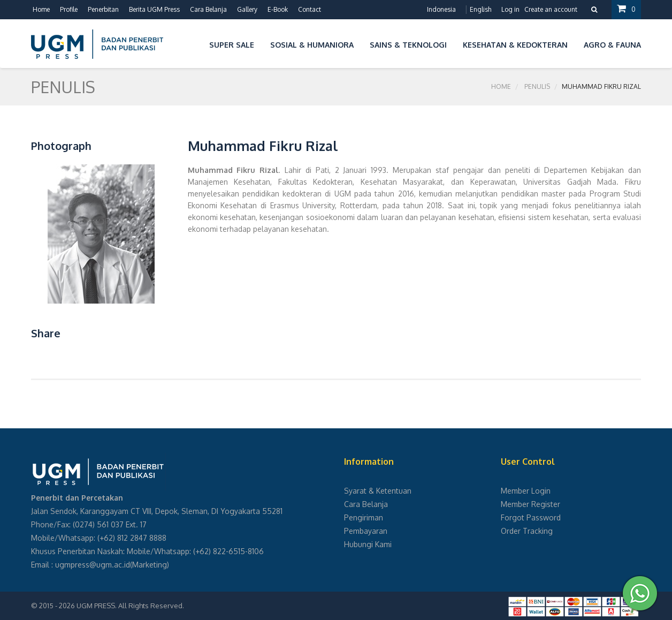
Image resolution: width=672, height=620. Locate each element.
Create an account (551, 9)
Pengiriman (364, 517)
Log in (510, 9)
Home (41, 9)
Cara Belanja (208, 9)
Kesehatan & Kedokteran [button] (515, 45)
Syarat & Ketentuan (378, 491)
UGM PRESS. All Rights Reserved (129, 606)
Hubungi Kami (368, 544)
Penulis (537, 86)
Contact (310, 9)
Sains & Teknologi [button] (408, 45)
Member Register (530, 504)
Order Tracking (527, 531)
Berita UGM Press (154, 9)
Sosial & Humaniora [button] (312, 45)
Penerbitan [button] (103, 9)
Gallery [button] (247, 9)
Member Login (526, 491)
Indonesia (441, 9)
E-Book (278, 9)
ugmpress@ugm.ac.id (93, 565)
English (480, 9)
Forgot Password (531, 517)
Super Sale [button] (232, 45)
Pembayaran (366, 531)
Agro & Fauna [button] (612, 45)
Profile (69, 9)
